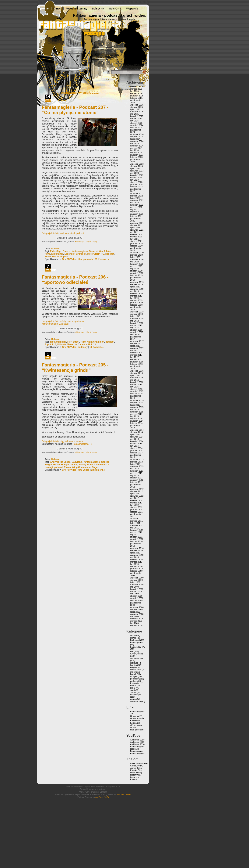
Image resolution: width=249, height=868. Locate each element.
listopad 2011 (136, 512)
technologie (135, 695)
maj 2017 (134, 350)
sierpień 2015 (136, 403)
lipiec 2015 (135, 405)
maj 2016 (134, 380)
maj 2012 (134, 498)
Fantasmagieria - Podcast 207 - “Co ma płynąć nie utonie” (75, 110)
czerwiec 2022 (137, 200)
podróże (134, 681)
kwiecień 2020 (137, 264)
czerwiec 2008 (137, 614)
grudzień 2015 (137, 391)
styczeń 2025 (136, 123)
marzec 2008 (136, 621)
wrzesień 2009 (137, 578)
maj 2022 (134, 203)
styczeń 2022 (136, 212)
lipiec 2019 (135, 287)
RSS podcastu (137, 730)
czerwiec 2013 (137, 466)
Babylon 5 (77, 462)
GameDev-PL (137, 766)
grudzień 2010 (137, 539)
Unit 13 (92, 344)
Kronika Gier (136, 770)
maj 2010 (134, 557)
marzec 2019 (136, 296)
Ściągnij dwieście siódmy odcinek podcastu (63, 233)
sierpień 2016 (136, 373)
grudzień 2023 (137, 155)
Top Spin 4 (50, 344)
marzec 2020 (136, 266)
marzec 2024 (136, 148)
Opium (133, 727)
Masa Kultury (136, 773)
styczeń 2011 (136, 537)
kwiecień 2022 (137, 205)
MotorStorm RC (96, 254)
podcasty (88, 259)
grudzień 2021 (137, 214)
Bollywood (135, 640)
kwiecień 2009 (137, 589)
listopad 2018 (136, 305)
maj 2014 (134, 439)
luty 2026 (134, 91)
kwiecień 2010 (137, 560)
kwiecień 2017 (137, 353)
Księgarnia (135, 723)
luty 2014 (134, 446)
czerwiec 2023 (137, 171)
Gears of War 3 (97, 251)
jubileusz (134, 663)
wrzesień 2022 (137, 193)
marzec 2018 (136, 325)
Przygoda (135, 683)
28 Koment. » (98, 470)
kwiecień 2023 (137, 175)
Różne (133, 686)
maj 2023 (134, 173)
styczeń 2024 (136, 153)
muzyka (134, 676)
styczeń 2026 (136, 93)
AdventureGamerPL (139, 763)
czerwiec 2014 (137, 437)
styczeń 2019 (136, 300)
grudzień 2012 (137, 480)
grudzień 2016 (137, 362)
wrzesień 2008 (137, 607)
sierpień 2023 (136, 166)
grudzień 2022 (137, 184)
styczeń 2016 (136, 389)
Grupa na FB (136, 716)
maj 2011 (134, 528)
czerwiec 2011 (137, 525)
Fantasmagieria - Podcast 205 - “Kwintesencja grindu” (75, 367)
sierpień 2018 (136, 314)
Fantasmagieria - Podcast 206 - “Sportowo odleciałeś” (75, 280)
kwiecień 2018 (137, 323)
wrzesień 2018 (137, 312)
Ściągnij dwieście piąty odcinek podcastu (62, 441)
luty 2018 (134, 328)
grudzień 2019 (137, 273)
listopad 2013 (136, 453)
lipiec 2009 (135, 582)
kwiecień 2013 (137, 471)
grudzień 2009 (137, 569)
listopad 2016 (136, 364)
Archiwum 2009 (137, 742)
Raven (67, 467)
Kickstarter (57, 254)
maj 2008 (134, 616)
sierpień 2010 (136, 550)
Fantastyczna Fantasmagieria (137, 752)
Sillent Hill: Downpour (56, 257)
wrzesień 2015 (137, 400)
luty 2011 (134, 535)
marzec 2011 (136, 532)
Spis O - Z (115, 9)
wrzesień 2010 (137, 548)
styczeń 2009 (136, 596)
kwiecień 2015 (137, 412)
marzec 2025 (136, 118)
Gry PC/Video (69, 259)
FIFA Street (73, 342)
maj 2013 (134, 469)
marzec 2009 (136, 591)
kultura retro (136, 670)
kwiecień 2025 (137, 116)
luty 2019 (134, 298)
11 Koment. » (97, 347)
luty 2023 (134, 180)
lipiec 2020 (135, 257)
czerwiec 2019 (137, 289)
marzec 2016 (136, 384)
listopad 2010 (136, 541)
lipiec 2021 (135, 228)
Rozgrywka (135, 775)
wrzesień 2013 (137, 459)
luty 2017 (134, 357)
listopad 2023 (136, 157)
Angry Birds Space (60, 462)
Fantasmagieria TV (82, 444)
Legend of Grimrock (75, 254)
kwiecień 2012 (137, 500)
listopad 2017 (136, 334)
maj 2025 (134, 114)
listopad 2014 (136, 423)
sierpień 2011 (136, 521)
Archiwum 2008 (137, 740)
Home (45, 9)
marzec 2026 (136, 89)
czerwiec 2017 (137, 348)
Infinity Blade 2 (87, 465)
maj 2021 (134, 232)
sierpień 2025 (136, 107)
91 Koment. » (102, 259)
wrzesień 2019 (137, 282)
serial (133, 688)
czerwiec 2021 (137, 230)
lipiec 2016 (135, 375)
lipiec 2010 (135, 553)
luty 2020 (134, 268)
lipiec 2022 (135, 198)
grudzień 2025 (137, 96)
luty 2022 (134, 209)
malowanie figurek (135, 673)
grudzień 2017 (137, 332)
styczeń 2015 (136, 419)
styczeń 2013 (136, 478)
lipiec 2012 (135, 494)
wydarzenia (135, 701)
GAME (57, 465)
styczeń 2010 (136, 566)
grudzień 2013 (137, 450)
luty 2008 (134, 623)
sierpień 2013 (136, 462)
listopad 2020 (136, 246)
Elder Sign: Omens (60, 251)
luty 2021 (134, 239)
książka (134, 667)
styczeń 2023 (136, 182)
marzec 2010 (136, 562)
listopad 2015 (136, 394)
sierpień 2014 (136, 432)
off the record (136, 725)
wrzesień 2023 (137, 164)
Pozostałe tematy (76, 9)
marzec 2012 (136, 503)
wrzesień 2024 (137, 134)
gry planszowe (137, 658)
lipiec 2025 (135, 109)
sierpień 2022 (136, 196)
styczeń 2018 (136, 330)
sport (132, 690)
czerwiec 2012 (137, 496)
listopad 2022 (136, 187)
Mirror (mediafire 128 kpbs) (55, 324)
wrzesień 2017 (137, 341)
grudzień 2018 (137, 303)
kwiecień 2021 (137, 234)
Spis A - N (98, 9)
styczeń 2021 (136, 241)
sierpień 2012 (136, 491)
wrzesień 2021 (137, 223)
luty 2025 (134, 121)
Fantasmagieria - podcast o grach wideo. (110, 15)
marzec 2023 (136, 178)
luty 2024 (134, 150)
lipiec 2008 (135, 612)
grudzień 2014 (137, 421)
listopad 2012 (136, 482)
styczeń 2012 (136, 507)
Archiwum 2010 (137, 744)
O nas (57, 9)
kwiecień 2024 (137, 146)
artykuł (133, 638)
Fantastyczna (136, 642)
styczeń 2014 (136, 448)
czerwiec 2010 (137, 555)
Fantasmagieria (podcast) (137, 748)
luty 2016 (134, 387)
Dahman (56, 249)
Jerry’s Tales (136, 768)
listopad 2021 (136, 216)
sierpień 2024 (136, 137)
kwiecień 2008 (137, 619)
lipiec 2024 (135, 139)
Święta (133, 692)
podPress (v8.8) (102, 797)
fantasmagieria (80, 251)
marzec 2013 (136, 473)
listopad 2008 (136, 600)
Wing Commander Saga (85, 467)
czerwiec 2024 (137, 141)
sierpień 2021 (136, 225)
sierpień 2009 (136, 580)
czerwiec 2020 (137, 259)
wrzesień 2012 (137, 489)
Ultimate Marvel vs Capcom (72, 344)
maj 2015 (134, 409)
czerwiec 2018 (137, 319)
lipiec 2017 (135, 346)
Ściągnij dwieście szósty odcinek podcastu (63, 321)
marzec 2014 (136, 444)
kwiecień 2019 (137, 294)
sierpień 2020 (136, 255)
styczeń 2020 (136, 271)
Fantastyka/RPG (138, 647)
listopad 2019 (136, 275)
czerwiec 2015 (137, 407)
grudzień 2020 (137, 243)
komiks (133, 665)
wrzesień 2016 (137, 371)
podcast (110, 254)
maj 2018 (134, 321)
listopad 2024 (136, 128)
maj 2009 (134, 587)
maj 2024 (134, 143)
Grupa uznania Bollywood (137, 719)
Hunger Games (69, 465)
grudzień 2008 (137, 598)
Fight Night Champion (92, 342)
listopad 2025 (136, 98)
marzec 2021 (136, 237)
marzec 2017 (136, 355)
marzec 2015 (136, 414)
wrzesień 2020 (137, 253)
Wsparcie (132, 9)
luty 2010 (134, 564)
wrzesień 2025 (137, 105)
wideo (86, 470)
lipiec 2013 (135, 464)
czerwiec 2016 (137, 378)
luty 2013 (134, 475)
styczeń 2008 (136, 625)
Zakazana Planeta (135, 778)
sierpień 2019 (136, 284)
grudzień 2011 (137, 510)
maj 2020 (134, 262)
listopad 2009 (136, 571)
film (80, 259)
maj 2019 (134, 291)
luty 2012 (134, 505)
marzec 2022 (136, 207)
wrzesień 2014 (137, 430)
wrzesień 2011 (137, 519)
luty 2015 (134, 416)
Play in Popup (91, 241)
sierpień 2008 (136, 610)
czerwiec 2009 (137, 585)
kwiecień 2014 (137, 441)
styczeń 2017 (136, 359)
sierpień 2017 (136, 344)
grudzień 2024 (137, 125)
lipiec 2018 (135, 316)
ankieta (133, 636)
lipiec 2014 (135, 434)
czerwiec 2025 (137, 112)
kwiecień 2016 (137, 382)
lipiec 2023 (135, 168)
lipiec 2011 (135, 523)
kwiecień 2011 (137, 530)
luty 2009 (134, 594)
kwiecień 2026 (137, 87)
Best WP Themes (124, 795)
